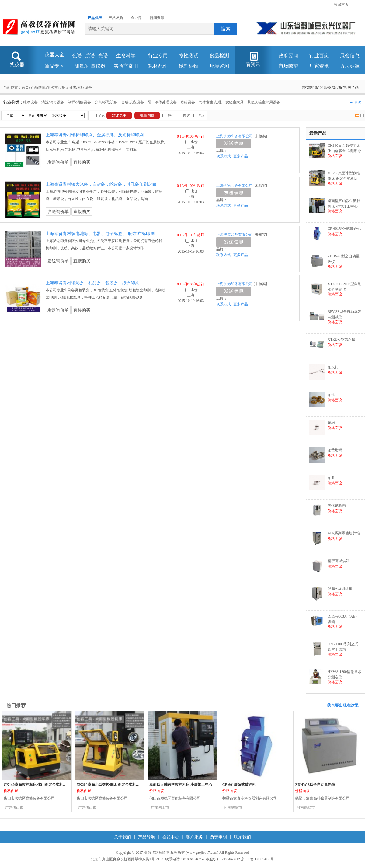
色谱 (77, 56)
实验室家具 (235, 102)
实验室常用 (126, 66)
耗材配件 (158, 66)
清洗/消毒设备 (53, 102)
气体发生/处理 (210, 102)
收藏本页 (341, 5)
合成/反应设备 (132, 102)
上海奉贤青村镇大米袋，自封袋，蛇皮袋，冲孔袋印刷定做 (101, 184)
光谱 (103, 56)
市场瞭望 (288, 66)
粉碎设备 (188, 102)
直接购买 (82, 162)
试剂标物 (189, 66)
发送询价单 (58, 162)
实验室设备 (56, 87)
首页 (25, 87)
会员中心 (171, 837)
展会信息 (350, 56)
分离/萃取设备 (80, 87)
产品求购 (116, 18)
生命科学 (126, 56)
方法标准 (350, 66)
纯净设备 (30, 102)
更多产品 (241, 156)
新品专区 (54, 66)
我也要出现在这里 (343, 705)
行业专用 (158, 56)
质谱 (90, 56)
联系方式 (224, 156)
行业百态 (319, 56)
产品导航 (147, 837)
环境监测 (219, 66)
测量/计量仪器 (90, 66)
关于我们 (123, 837)
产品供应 (95, 18)
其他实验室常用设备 (264, 102)
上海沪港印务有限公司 (235, 136)
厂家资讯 (319, 66)
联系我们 (242, 837)
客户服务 (194, 837)
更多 (358, 103)
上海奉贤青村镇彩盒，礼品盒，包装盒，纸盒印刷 (92, 283)
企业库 (136, 18)
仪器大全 (54, 55)
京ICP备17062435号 (257, 859)
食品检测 (219, 56)
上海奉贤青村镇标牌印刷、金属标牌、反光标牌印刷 (95, 135)
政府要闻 (288, 56)
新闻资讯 (157, 18)
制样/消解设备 (79, 102)
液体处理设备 (166, 102)
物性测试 (189, 56)
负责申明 (218, 837)
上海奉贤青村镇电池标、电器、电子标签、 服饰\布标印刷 (100, 233)
